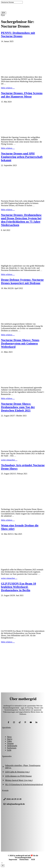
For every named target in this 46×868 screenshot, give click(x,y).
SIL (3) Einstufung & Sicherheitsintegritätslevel (24, 784)
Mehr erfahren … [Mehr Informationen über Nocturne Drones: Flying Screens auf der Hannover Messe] (8, 148)
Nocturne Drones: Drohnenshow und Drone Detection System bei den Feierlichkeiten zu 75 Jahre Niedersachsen (21, 220)
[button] (2, 863)
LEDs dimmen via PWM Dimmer (18, 776)
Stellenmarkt (12, 746)
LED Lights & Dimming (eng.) (17, 772)
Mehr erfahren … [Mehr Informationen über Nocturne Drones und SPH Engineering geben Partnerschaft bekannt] (8, 210)
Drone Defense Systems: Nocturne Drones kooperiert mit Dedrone (22, 281)
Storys (10, 739)
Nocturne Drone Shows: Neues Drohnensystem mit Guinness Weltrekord (20, 343)
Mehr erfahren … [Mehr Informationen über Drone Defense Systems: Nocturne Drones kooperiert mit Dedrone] (8, 335)
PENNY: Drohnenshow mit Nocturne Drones (18, 34)
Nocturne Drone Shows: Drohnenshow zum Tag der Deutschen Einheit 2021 (18, 407)
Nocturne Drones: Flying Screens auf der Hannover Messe (22, 95)
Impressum (13, 860)
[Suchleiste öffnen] (3, 16)
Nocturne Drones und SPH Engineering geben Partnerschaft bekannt (22, 157)
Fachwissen (12, 748)
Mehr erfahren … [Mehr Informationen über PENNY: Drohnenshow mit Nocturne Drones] (8, 88)
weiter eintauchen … (9, 460)
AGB (33, 860)
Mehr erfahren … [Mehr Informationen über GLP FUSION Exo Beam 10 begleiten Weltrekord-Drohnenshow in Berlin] (8, 642)
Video (9, 741)
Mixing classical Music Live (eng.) (19, 780)
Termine (10, 743)
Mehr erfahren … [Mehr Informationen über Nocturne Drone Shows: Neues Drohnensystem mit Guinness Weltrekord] (8, 398)
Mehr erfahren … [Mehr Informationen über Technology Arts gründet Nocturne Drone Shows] (8, 520)
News (9, 737)
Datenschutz (24, 860)
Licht (9, 750)
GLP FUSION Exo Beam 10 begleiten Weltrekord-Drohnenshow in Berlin (18, 587)
